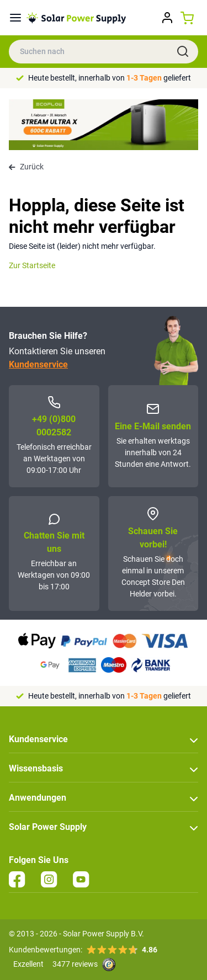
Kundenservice (38, 364)
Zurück (26, 167)
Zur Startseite (32, 265)
